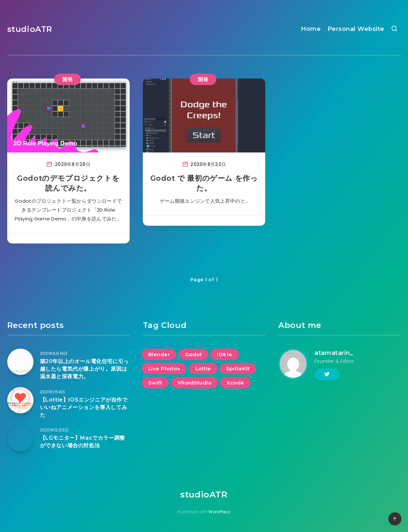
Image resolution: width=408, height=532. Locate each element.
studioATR (30, 29)
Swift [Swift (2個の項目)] (155, 383)
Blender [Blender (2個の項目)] (159, 354)
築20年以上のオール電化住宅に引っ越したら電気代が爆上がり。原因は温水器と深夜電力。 (85, 369)
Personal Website (356, 29)
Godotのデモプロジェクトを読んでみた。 (68, 183)
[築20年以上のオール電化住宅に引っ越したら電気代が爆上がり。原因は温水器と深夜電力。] (20, 362)
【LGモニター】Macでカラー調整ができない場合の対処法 (83, 442)
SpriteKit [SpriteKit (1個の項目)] (238, 369)
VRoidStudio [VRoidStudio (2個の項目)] (195, 383)
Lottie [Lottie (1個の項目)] (203, 369)
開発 (67, 79)
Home (311, 29)
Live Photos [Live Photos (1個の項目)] (164, 369)
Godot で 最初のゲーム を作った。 (204, 183)
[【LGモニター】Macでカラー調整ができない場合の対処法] (20, 438)
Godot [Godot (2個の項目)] (194, 354)
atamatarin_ (334, 353)
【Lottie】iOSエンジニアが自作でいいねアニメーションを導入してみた (84, 407)
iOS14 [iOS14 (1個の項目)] (225, 354)
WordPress (219, 512)
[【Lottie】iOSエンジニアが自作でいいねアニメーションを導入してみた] (20, 400)
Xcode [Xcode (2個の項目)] (235, 383)
